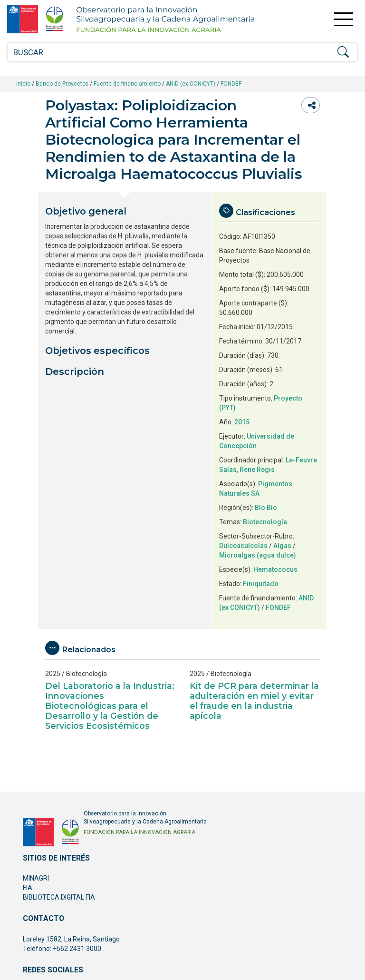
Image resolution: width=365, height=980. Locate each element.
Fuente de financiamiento (127, 84)
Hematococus (275, 569)
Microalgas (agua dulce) (258, 555)
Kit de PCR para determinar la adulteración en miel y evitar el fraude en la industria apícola (254, 701)
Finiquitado (261, 584)
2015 (242, 422)
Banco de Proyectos (62, 84)
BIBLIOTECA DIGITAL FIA (59, 897)
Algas (282, 546)
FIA (28, 888)
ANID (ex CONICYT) (191, 84)
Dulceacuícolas (243, 546)
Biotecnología (265, 522)
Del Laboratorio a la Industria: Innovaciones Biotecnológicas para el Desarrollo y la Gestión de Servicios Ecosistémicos (110, 706)
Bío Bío (266, 508)
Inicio (23, 84)
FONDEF (231, 84)
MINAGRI (36, 878)
